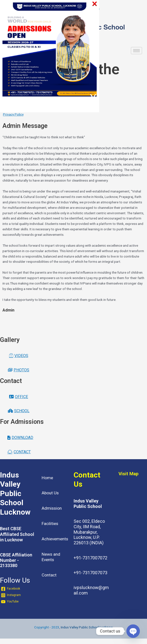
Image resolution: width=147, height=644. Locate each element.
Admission (52, 508)
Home (47, 478)
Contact (49, 575)
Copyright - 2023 (47, 627)
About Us (50, 493)
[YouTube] (10, 602)
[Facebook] (11, 589)
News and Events (51, 557)
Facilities (50, 524)
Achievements (55, 539)
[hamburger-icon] (136, 51)
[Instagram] (11, 595)
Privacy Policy (13, 114)
